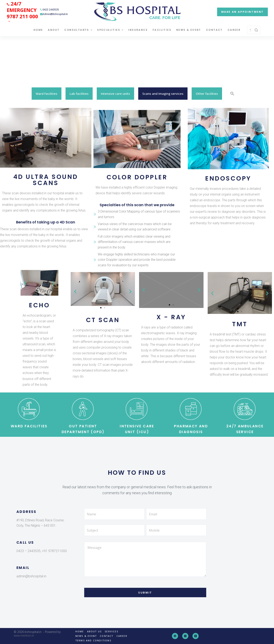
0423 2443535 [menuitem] (50, 10)
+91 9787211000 (54, 551)
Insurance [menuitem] (138, 30)
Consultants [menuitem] (79, 30)
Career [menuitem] (234, 30)
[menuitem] (22, 12)
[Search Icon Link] (232, 94)
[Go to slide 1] (38, 293)
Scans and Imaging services (163, 94)
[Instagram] (185, 636)
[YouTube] (196, 636)
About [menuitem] (54, 30)
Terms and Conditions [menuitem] (93, 641)
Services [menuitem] (112, 631)
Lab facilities (79, 94)
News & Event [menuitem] (189, 30)
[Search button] (256, 30)
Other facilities (207, 94)
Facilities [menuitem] (162, 30)
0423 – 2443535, (29, 551)
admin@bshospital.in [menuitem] (54, 14)
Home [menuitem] (38, 30)
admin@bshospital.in (31, 576)
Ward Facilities (47, 94)
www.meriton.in (24, 635)
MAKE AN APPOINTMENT (242, 12)
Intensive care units (115, 94)
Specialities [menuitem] (111, 30)
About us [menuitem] (94, 631)
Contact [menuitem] (214, 30)
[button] (25, 283)
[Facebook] (175, 636)
